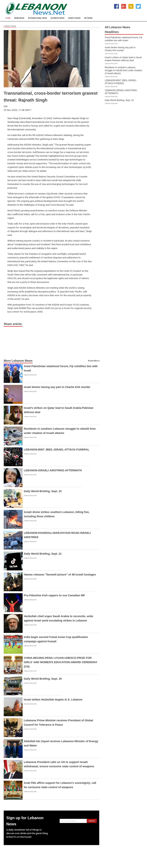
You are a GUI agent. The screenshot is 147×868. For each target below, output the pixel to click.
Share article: (13, 324)
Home (8, 18)
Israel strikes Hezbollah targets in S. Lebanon (53, 700)
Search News (74, 18)
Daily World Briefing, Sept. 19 (43, 679)
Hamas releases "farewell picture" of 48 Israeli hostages (60, 575)
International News (38, 18)
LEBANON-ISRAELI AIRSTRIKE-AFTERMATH (53, 470)
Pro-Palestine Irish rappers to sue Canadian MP (54, 595)
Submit (92, 821)
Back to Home (10, 26)
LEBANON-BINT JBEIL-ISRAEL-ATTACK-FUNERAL (57, 450)
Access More (93, 361)
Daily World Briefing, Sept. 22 (43, 491)
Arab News (19, 18)
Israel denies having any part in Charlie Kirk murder (57, 387)
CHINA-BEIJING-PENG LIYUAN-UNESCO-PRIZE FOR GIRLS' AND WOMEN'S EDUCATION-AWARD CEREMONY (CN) (61, 662)
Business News (58, 18)
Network (88, 18)
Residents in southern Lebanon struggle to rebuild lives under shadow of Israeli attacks (123, 70)
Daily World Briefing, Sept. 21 (43, 554)
